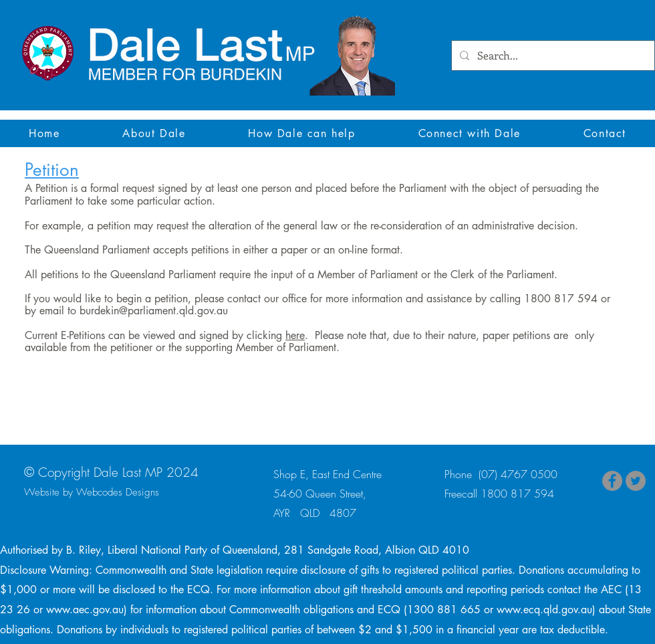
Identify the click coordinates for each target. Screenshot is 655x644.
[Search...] (552, 56)
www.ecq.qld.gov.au (544, 610)
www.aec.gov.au (85, 610)
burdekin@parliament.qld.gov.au (154, 311)
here (295, 335)
